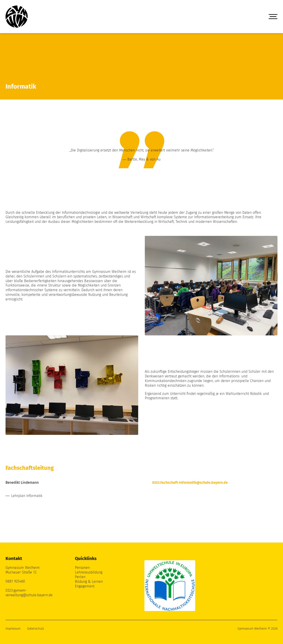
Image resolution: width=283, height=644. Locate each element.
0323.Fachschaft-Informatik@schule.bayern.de (190, 483)
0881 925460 (15, 581)
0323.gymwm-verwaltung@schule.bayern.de (29, 593)
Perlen (80, 577)
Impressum (13, 629)
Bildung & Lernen (89, 582)
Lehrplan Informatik (27, 496)
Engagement (85, 586)
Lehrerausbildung (89, 572)
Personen (82, 568)
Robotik (256, 394)
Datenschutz (36, 629)
